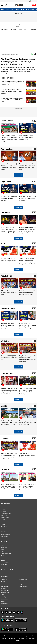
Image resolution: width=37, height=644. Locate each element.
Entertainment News (6, 554)
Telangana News (23, 584)
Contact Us (4, 507)
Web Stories (4, 526)
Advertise (3, 511)
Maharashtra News (23, 580)
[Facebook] (3, 612)
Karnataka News (5, 603)
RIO (34, 638)
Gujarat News (4, 599)
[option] (9, 133)
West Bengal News (23, 586)
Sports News (4, 556)
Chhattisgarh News (6, 597)
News (2, 24)
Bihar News (4, 580)
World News (4, 547)
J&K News (4, 601)
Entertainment (30, 9)
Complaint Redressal (6, 513)
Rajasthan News (22, 582)
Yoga (3, 243)
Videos (8, 9)
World (17, 9)
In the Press (4, 516)
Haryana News (5, 584)
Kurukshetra (6, 276)
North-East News (5, 590)
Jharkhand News (5, 586)
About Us (3, 509)
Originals (34, 29)
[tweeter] (6, 612)
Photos (3, 549)
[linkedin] (18, 612)
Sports (22, 9)
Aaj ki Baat (13, 29)
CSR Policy (29, 638)
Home (2, 9)
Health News (4, 564)
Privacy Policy (21, 638)
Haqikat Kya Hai (8, 308)
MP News (3, 588)
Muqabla (5, 341)
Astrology (27, 29)
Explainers (4, 560)
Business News (5, 562)
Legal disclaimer (12, 638)
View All (18, 175)
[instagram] (10, 612)
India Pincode (4, 536)
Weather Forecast (5, 534)
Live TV (3, 522)
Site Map (4, 638)
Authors (3, 524)
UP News (3, 595)
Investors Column (5, 518)
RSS (18, 640)
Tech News (4, 558)
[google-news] (22, 612)
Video (6, 24)
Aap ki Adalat (5, 29)
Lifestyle (5, 438)
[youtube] (14, 612)
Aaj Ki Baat (6, 181)
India (13, 9)
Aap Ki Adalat (7, 149)
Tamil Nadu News (5, 593)
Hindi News (4, 520)
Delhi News (4, 582)
